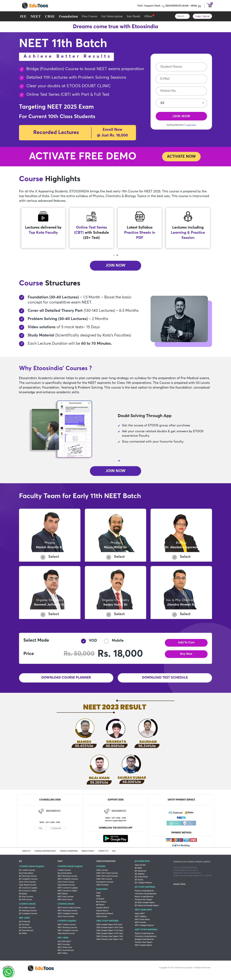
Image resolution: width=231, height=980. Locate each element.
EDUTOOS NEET (64, 944)
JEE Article (139, 882)
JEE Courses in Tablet (28, 894)
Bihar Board (101, 905)
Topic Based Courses (28, 888)
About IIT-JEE (140, 868)
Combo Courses (64, 873)
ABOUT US (28, 854)
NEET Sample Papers (143, 948)
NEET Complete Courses (68, 882)
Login (198, 16)
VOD (89, 644)
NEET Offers (63, 956)
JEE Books (23, 896)
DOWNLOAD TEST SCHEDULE (165, 681)
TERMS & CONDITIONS (72, 854)
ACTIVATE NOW (181, 157)
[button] (114, 255)
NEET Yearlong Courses (67, 879)
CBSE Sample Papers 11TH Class (110, 933)
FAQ (40, 832)
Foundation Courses (105, 885)
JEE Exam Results (26, 933)
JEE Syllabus (140, 877)
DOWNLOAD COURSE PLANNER (66, 681)
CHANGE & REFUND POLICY (47, 854)
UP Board (100, 902)
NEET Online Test (65, 950)
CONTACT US (108, 854)
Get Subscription (112, 16)
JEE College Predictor (143, 885)
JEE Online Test (25, 930)
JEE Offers (23, 936)
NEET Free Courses (66, 899)
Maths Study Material (144, 899)
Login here (191, 126)
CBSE (50, 16)
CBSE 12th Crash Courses (107, 876)
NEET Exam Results (66, 953)
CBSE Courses (102, 873)
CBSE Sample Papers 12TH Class (110, 936)
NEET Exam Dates (142, 922)
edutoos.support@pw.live (116, 824)
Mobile (114, 644)
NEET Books (63, 896)
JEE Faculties (24, 927)
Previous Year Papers (144, 902)
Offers (148, 16)
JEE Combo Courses (27, 873)
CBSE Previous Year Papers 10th (110, 939)
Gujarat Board (102, 913)
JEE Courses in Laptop (28, 891)
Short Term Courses (27, 885)
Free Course (90, 16)
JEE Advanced (140, 874)
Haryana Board (103, 910)
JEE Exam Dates (141, 880)
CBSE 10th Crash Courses (107, 879)
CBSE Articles (102, 919)
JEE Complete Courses (28, 882)
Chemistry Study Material (146, 896)
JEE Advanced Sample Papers (147, 908)
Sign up (206, 16)
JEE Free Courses (26, 899)
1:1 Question (56, 832)
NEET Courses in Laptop (68, 891)
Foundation (68, 16)
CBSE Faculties (102, 888)
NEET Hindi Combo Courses (69, 910)
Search (187, 16)
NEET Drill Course (65, 902)
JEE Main (138, 871)
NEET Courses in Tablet (67, 894)
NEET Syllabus (141, 919)
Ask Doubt (133, 16)
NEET (36, 16)
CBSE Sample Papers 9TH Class (109, 927)
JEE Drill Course (25, 902)
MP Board (100, 907)
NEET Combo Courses (67, 927)
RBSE (98, 899)
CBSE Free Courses (104, 882)
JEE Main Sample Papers (145, 905)
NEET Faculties (64, 947)
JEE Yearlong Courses (28, 879)
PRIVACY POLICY (92, 854)
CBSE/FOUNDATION (106, 864)
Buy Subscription (26, 876)
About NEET (140, 916)
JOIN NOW (181, 117)
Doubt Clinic (180, 887)
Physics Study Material (144, 894)
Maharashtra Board (105, 916)
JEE (23, 16)
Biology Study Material (144, 942)
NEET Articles (140, 925)
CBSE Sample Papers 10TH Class (110, 930)
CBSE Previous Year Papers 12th (110, 942)
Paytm (181, 822)
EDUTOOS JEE (25, 924)
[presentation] (115, 252)
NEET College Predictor (144, 928)
